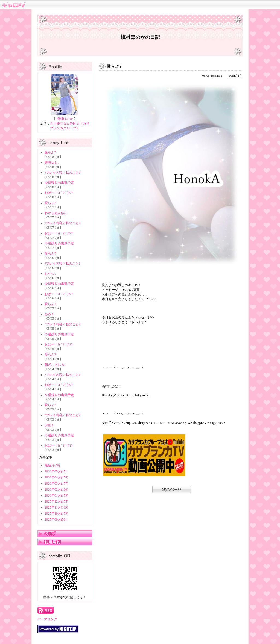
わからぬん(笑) (56, 213)
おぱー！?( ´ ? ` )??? (59, 193)
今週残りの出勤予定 (59, 183)
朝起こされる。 (56, 365)
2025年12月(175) (56, 501)
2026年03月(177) (56, 483)
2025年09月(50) (56, 519)
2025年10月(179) (56, 513)
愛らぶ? (50, 152)
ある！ (49, 314)
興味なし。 (53, 163)
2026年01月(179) (56, 495)
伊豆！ (49, 425)
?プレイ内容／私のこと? (62, 173)
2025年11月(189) (56, 507)
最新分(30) (52, 465)
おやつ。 (51, 274)
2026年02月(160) (56, 489)
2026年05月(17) (56, 471)
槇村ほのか (65, 119)
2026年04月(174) (56, 477)
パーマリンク (47, 619)
